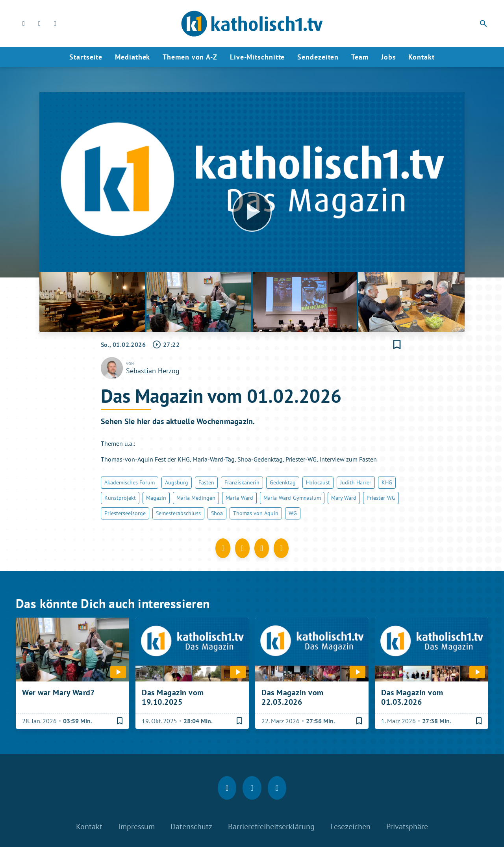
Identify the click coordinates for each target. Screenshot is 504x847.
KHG (387, 482)
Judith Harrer (356, 482)
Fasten (206, 482)
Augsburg (177, 482)
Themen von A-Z (190, 57)
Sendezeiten (318, 57)
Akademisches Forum (130, 482)
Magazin (156, 498)
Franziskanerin (242, 482)
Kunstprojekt (120, 498)
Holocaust (318, 482)
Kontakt (421, 57)
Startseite (86, 57)
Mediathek (132, 57)
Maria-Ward (239, 498)
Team (360, 57)
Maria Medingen (196, 498)
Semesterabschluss (178, 513)
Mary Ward (344, 498)
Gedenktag (283, 482)
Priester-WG (381, 498)
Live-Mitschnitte (257, 57)
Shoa (217, 513)
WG (293, 513)
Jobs (389, 57)
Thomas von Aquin (256, 513)
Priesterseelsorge (125, 513)
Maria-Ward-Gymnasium (292, 498)
